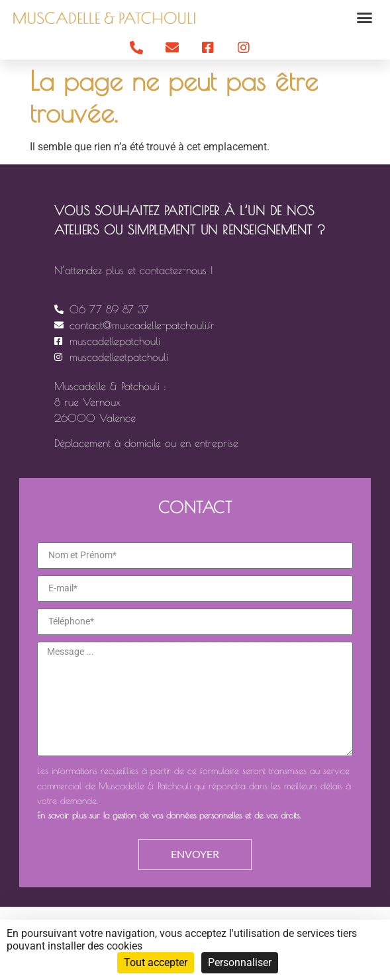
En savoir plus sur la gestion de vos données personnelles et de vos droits (168, 815)
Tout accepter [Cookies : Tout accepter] (156, 962)
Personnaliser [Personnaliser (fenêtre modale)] (240, 962)
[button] (365, 18)
